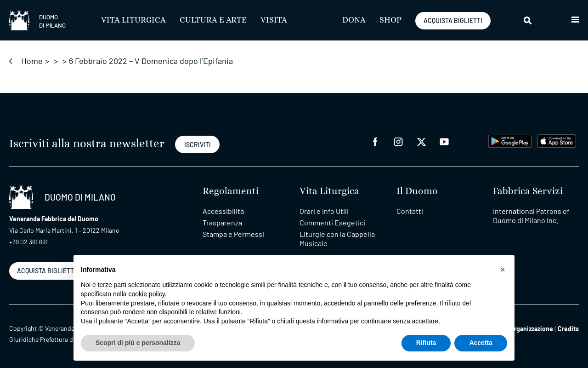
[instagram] (398, 141)
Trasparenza (222, 222)
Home (32, 61)
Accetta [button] (481, 343)
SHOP (390, 20)
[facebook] (375, 141)
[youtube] (444, 141)
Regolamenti (231, 191)
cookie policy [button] (147, 294)
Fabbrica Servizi (528, 191)
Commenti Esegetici (332, 222)
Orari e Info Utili (324, 211)
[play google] (510, 140)
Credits (568, 329)
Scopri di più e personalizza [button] (138, 343)
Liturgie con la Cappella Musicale (337, 239)
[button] (575, 20)
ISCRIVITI (198, 145)
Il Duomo (417, 191)
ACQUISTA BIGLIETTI (453, 20)
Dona (354, 20)
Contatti (410, 211)
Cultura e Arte (213, 20)
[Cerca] (528, 20)
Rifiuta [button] (426, 343)
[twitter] (421, 141)
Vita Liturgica (133, 20)
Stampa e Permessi (233, 234)
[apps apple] (557, 140)
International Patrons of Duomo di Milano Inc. (531, 216)
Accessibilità (223, 211)
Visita (274, 20)
